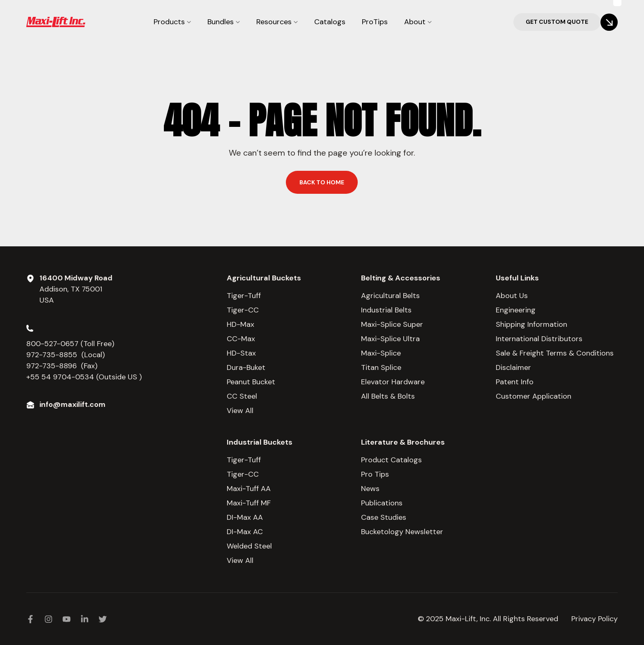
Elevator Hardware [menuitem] (393, 382)
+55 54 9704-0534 (60, 377)
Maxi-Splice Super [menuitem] (392, 324)
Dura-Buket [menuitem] (246, 367)
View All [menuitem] (240, 411)
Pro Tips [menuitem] (375, 474)
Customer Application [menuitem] (534, 396)
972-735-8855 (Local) (66, 355)
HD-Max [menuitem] (240, 324)
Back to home (322, 182)
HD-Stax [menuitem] (241, 353)
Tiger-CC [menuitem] (243, 310)
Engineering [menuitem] (516, 310)
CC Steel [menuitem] (242, 396)
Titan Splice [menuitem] (381, 367)
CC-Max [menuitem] (241, 339)
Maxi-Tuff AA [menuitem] (249, 489)
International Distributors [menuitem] (539, 339)
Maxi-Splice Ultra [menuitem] (390, 339)
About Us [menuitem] (512, 296)
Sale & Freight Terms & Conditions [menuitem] (555, 353)
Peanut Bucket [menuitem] (251, 382)
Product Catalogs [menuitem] (391, 460)
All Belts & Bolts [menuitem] (388, 396)
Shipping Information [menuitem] (531, 324)
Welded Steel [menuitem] (249, 546)
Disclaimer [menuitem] (513, 367)
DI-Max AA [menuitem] (245, 517)
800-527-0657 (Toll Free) (71, 344)
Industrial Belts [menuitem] (386, 310)
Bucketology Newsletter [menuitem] (402, 532)
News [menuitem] (370, 489)
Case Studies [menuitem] (384, 517)
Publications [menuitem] (382, 503)
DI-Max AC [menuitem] (245, 532)
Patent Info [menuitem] (515, 382)
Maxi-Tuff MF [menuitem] (249, 503)
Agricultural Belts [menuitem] (390, 296)
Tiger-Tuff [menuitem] (244, 296)
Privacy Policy (595, 619)
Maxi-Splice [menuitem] (381, 353)
